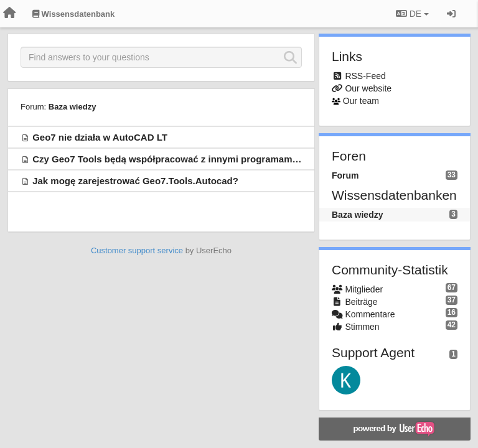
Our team (361, 101)
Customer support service (137, 250)
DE (412, 14)
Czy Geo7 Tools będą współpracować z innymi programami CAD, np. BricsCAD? (210, 159)
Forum (345, 175)
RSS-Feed (365, 76)
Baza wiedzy (73, 107)
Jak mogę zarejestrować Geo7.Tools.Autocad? (135, 181)
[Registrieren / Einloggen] (451, 14)
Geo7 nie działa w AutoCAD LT (100, 137)
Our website (368, 88)
